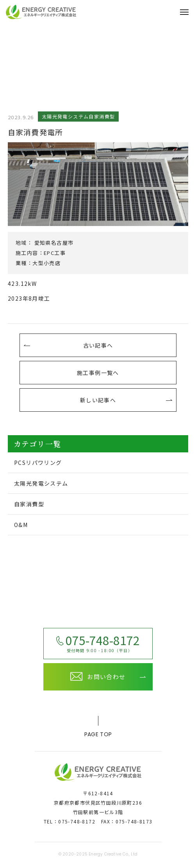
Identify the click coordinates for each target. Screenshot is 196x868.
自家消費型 (29, 504)
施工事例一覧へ (98, 373)
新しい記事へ (98, 400)
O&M (21, 525)
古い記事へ (98, 345)
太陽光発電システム (41, 483)
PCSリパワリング (38, 463)
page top (98, 728)
